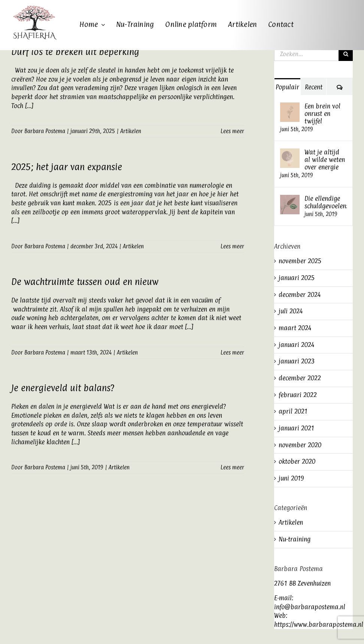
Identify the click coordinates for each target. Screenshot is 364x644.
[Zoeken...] (306, 54)
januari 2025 (297, 278)
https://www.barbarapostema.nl (319, 625)
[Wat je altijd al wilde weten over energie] (290, 153)
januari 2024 (296, 345)
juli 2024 (291, 311)
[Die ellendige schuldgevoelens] (290, 199)
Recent (314, 87)
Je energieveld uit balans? (63, 388)
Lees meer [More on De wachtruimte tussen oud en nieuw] (232, 352)
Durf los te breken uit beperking (75, 52)
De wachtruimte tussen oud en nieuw (85, 282)
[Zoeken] (346, 54)
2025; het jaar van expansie (67, 167)
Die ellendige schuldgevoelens (326, 202)
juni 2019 (291, 478)
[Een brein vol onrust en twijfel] (290, 107)
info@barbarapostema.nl (310, 607)
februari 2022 (298, 395)
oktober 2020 (297, 461)
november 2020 (300, 445)
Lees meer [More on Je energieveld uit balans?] (232, 467)
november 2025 (300, 261)
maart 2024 (295, 328)
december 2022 (300, 378)
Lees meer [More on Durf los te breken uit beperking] (232, 131)
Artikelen (131, 131)
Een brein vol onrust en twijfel (322, 114)
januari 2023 (297, 361)
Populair (287, 87)
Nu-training (295, 539)
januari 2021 (296, 428)
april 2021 (293, 411)
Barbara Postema (45, 131)
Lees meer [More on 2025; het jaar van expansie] (232, 246)
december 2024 (300, 295)
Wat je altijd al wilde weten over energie (325, 160)
